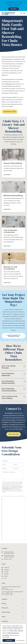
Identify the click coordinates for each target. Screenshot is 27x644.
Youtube (6, 572)
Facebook (6, 568)
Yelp (5, 578)
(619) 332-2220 (8, 559)
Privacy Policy (13, 631)
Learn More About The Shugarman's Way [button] (14, 336)
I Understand (9, 640)
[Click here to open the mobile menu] (24, 13)
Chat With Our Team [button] (10, 112)
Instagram (7, 570)
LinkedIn (6, 574)
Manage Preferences (20, 640)
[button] (21, 13)
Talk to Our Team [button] (13, 434)
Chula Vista (9, 84)
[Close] (25, 2)
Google (6, 576)
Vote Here (14, 9)
